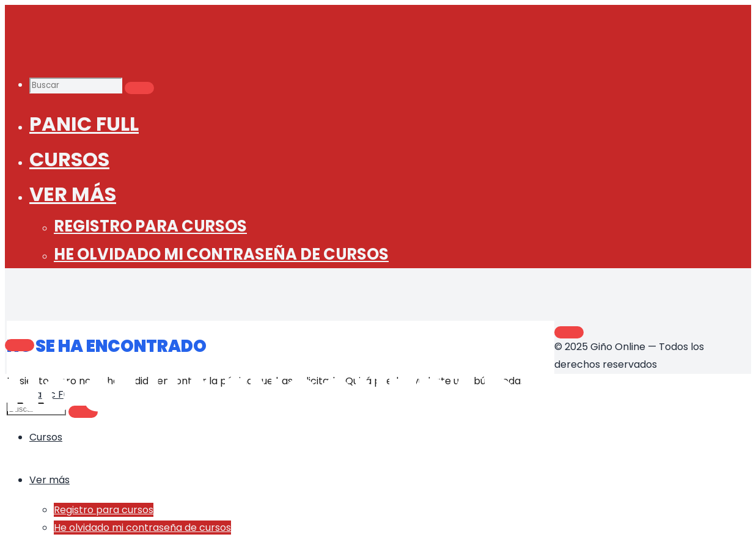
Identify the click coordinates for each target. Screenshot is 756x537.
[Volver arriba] (569, 332)
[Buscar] (139, 88)
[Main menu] (20, 345)
